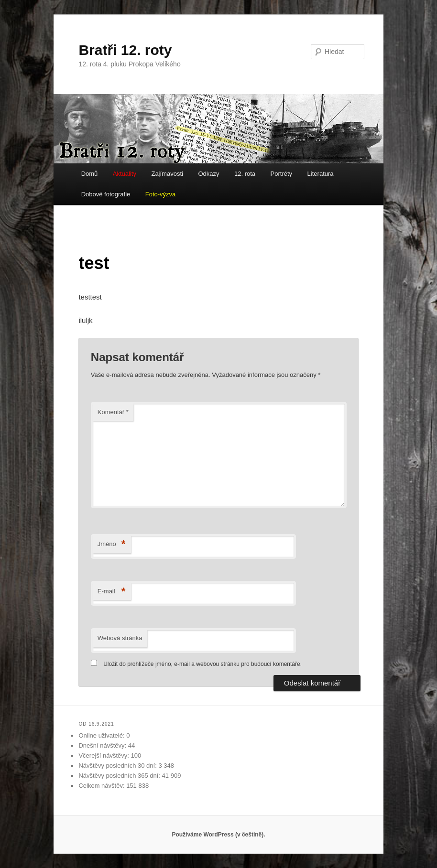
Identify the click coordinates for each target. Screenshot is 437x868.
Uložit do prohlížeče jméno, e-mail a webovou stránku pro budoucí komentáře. (202, 664)
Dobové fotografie (106, 194)
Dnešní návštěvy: (103, 745)
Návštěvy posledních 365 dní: (120, 776)
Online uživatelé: (102, 735)
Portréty (282, 174)
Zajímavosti (167, 174)
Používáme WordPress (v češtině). (218, 835)
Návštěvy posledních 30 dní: (118, 766)
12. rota (245, 174)
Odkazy (208, 174)
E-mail (112, 592)
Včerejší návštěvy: (104, 755)
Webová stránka (120, 638)
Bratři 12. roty (125, 50)
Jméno (112, 544)
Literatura (321, 174)
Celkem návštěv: (102, 786)
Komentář (113, 412)
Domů (90, 174)
